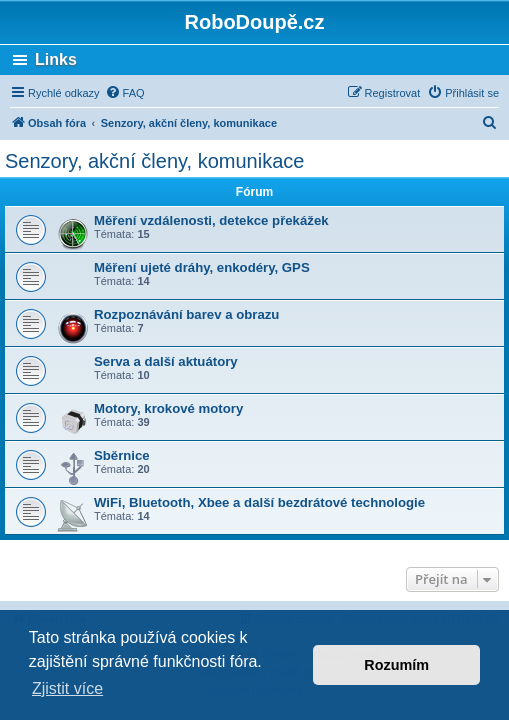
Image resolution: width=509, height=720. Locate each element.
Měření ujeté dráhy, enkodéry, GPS (202, 267)
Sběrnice (122, 455)
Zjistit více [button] (67, 688)
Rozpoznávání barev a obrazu (186, 314)
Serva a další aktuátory (166, 361)
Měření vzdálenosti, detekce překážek (211, 220)
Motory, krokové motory (168, 408)
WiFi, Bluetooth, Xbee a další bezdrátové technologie (259, 502)
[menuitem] (125, 93)
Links (56, 59)
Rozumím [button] (396, 665)
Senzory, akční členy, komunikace (154, 161)
